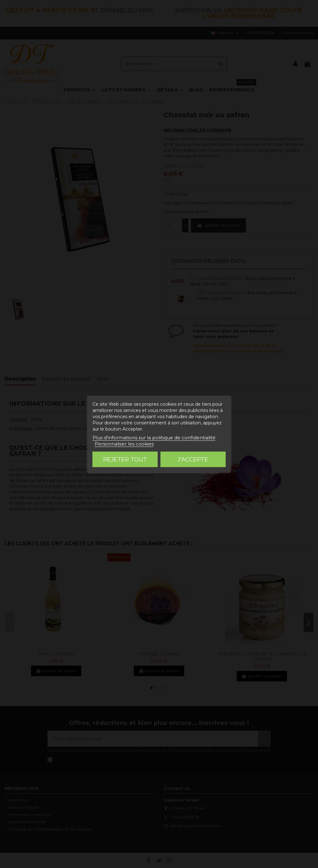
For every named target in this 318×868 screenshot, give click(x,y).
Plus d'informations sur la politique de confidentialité (154, 438)
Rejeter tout (125, 459)
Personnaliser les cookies (124, 444)
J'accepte (193, 459)
